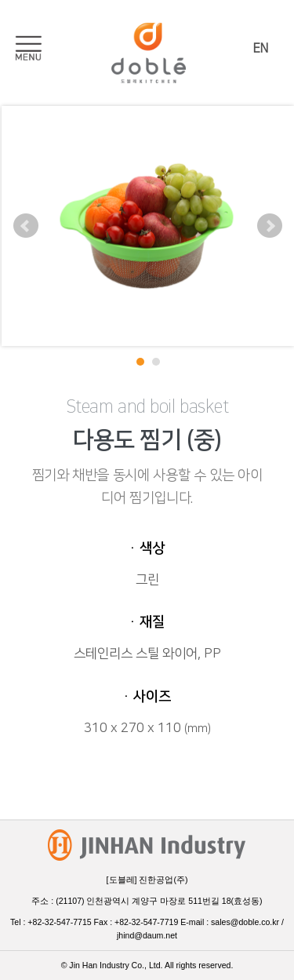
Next (270, 226)
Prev (26, 226)
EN (261, 49)
